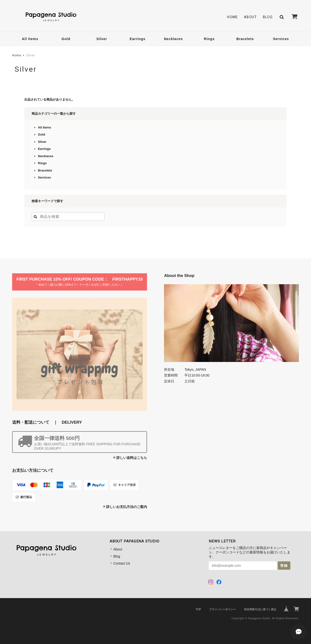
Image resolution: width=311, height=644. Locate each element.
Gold (66, 39)
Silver (102, 39)
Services (281, 39)
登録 (284, 566)
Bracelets (245, 39)
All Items (30, 39)
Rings (209, 39)
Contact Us (122, 563)
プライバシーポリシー (223, 609)
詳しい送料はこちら (132, 458)
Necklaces (173, 39)
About (251, 17)
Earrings (138, 39)
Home (233, 17)
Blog (268, 17)
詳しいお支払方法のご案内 (127, 507)
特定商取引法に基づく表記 (260, 609)
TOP (198, 609)
